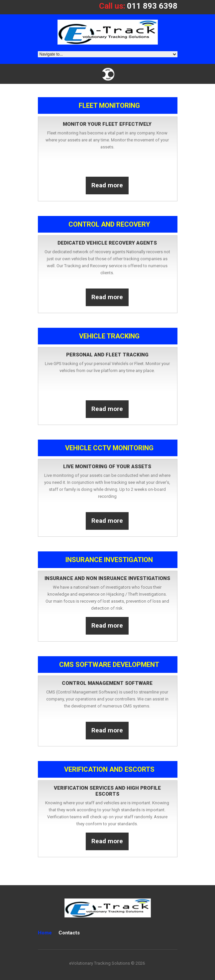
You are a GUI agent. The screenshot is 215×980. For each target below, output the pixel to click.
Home (45, 933)
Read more (107, 185)
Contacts (69, 933)
